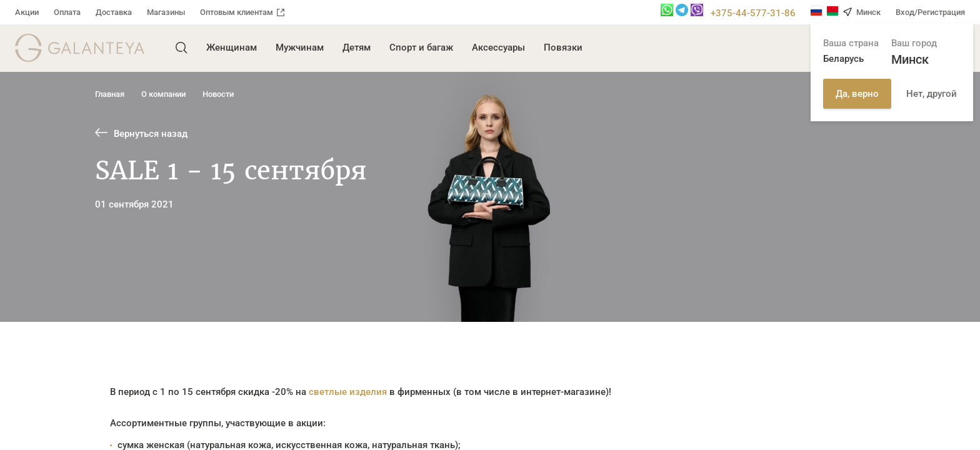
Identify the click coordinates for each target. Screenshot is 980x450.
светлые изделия (348, 392)
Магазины (166, 12)
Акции (27, 12)
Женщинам (232, 47)
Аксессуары (498, 47)
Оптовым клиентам (242, 12)
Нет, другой (932, 94)
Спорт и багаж (421, 47)
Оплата (67, 12)
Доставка (114, 12)
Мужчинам (300, 47)
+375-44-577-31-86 (753, 13)
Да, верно (857, 94)
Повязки (563, 47)
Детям (357, 47)
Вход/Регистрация (930, 12)
